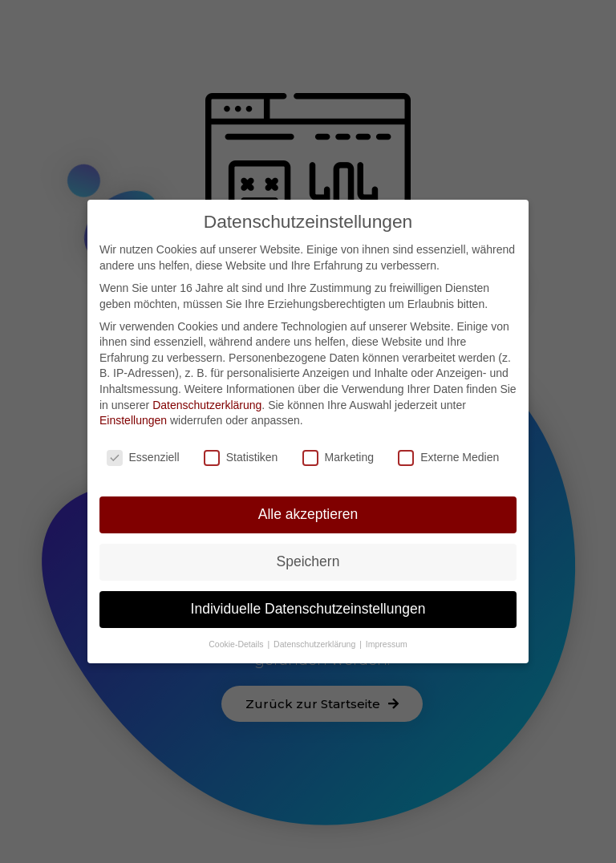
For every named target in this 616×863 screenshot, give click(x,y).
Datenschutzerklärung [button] (316, 642)
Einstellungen (133, 419)
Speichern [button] (308, 560)
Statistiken (241, 456)
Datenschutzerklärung (207, 403)
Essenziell (143, 456)
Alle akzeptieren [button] (308, 513)
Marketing (338, 456)
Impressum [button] (387, 642)
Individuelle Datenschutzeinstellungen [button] (308, 607)
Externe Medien (448, 456)
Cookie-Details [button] (237, 642)
